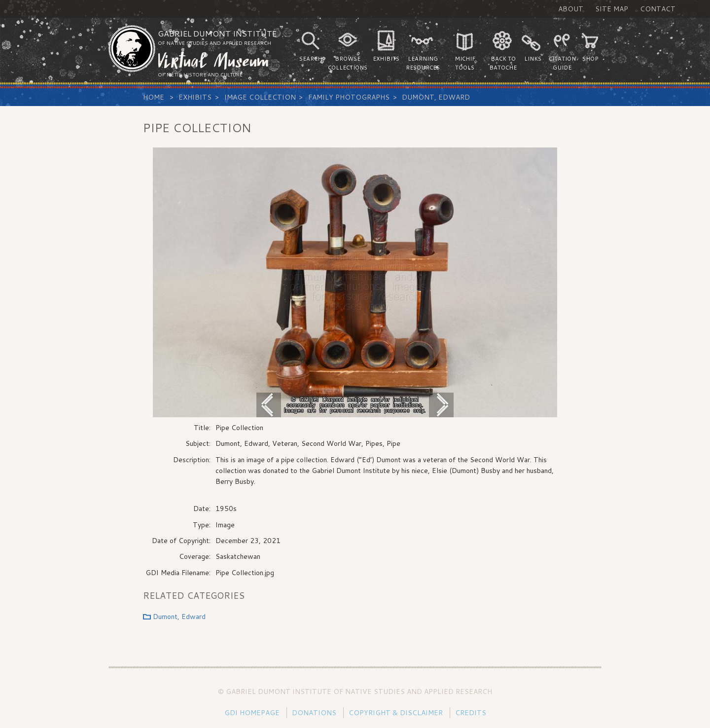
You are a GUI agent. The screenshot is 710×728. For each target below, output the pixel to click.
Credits (471, 713)
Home (154, 97)
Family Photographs (349, 97)
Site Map (612, 9)
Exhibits (195, 97)
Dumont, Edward (436, 97)
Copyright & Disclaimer (396, 713)
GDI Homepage (252, 713)
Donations (314, 713)
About (571, 9)
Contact (658, 9)
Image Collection (260, 97)
